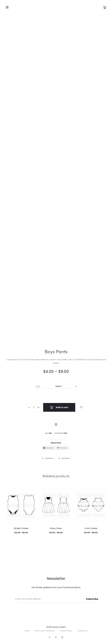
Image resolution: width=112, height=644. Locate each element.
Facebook (48, 458)
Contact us (82, 631)
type (38, 386)
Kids (65, 433)
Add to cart (59, 407)
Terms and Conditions (45, 631)
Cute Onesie (91, 528)
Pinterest (64, 458)
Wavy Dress (56, 528)
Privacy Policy (66, 631)
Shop (27, 631)
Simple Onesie (21, 528)
